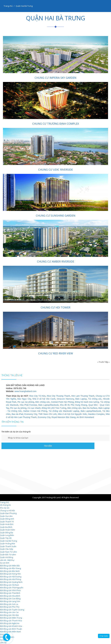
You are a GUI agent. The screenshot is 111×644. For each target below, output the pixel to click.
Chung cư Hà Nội (7, 510)
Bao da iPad (17, 414)
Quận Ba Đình (6, 527)
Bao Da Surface (90, 408)
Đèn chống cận (43, 402)
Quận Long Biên (7, 535)
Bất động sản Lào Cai (9, 612)
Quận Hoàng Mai (7, 544)
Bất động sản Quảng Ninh (11, 582)
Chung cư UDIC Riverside (55, 170)
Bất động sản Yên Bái (9, 615)
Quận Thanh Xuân (8, 546)
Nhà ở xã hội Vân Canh (44, 399)
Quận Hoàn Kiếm (7, 530)
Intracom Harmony (65, 399)
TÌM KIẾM (48, 446)
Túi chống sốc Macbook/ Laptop (64, 411)
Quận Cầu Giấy (7, 549)
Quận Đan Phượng (8, 513)
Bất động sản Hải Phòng (11, 579)
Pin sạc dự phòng (26, 402)
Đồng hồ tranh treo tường (87, 402)
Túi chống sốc (95, 399)
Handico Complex (96, 414)
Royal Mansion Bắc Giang (63, 417)
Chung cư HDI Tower (55, 307)
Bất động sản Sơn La (9, 604)
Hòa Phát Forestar (28, 405)
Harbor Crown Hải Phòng (35, 411)
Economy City (31, 414)
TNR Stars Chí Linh (47, 414)
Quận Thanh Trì (7, 522)
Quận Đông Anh (7, 519)
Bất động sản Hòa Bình (10, 596)
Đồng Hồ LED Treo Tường (54, 408)
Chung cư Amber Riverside (56, 261)
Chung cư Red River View (56, 353)
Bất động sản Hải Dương (11, 577)
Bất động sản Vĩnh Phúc (10, 590)
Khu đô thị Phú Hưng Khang (73, 405)
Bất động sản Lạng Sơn (10, 601)
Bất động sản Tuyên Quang (12, 610)
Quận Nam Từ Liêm (8, 552)
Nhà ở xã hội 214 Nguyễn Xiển (72, 414)
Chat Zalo (104, 636)
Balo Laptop (81, 399)
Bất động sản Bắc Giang (10, 568)
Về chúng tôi (5, 505)
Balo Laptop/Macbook (48, 405)
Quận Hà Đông (7, 557)
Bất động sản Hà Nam (10, 585)
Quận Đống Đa (7, 533)
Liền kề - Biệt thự (7, 560)
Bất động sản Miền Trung (11, 618)
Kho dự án (5, 508)
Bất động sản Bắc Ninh (10, 571)
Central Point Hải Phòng (62, 402)
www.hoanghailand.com (25, 391)
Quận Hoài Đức (7, 524)
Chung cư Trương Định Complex (56, 124)
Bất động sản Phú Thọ (10, 607)
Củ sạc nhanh (34, 408)
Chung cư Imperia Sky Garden (55, 78)
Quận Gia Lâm (6, 516)
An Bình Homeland (85, 417)
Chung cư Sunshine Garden (56, 216)
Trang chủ (8, 6)
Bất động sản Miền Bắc (10, 566)
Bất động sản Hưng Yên (10, 574)
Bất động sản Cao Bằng (10, 598)
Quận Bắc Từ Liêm (8, 554)
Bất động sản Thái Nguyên (12, 588)
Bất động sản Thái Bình (10, 593)
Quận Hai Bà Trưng (8, 541)
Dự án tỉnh (5, 563)
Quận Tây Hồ (6, 538)
